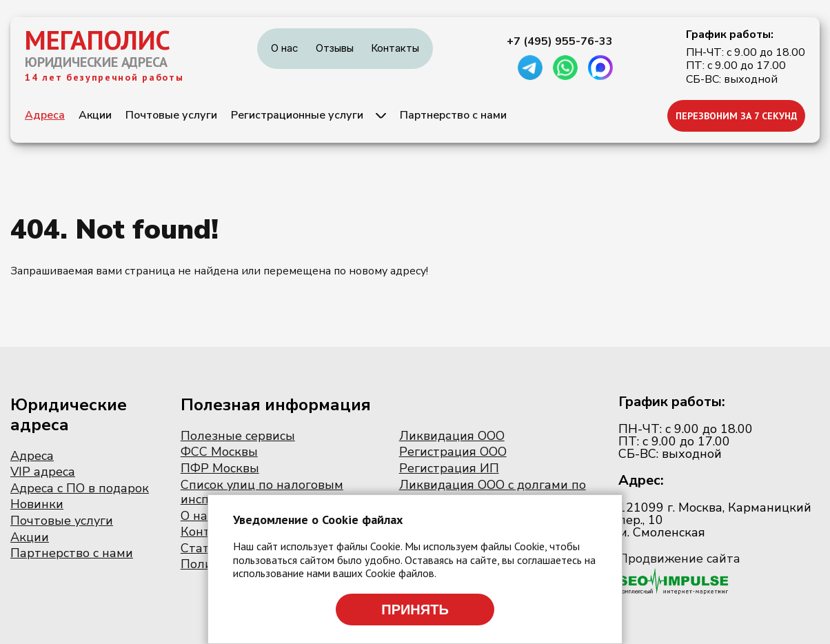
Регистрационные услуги (297, 115)
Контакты (395, 48)
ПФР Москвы (220, 468)
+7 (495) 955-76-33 (560, 41)
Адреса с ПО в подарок (80, 488)
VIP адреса (43, 472)
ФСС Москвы (219, 452)
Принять (415, 610)
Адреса (45, 115)
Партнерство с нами (453, 115)
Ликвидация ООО (452, 436)
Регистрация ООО (453, 452)
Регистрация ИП (449, 468)
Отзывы (335, 48)
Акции (95, 115)
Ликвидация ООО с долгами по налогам (493, 492)
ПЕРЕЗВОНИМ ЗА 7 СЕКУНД (737, 116)
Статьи (202, 548)
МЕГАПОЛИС (98, 40)
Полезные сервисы (238, 436)
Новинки (37, 504)
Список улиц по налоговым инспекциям (262, 492)
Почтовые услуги (171, 115)
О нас (285, 48)
